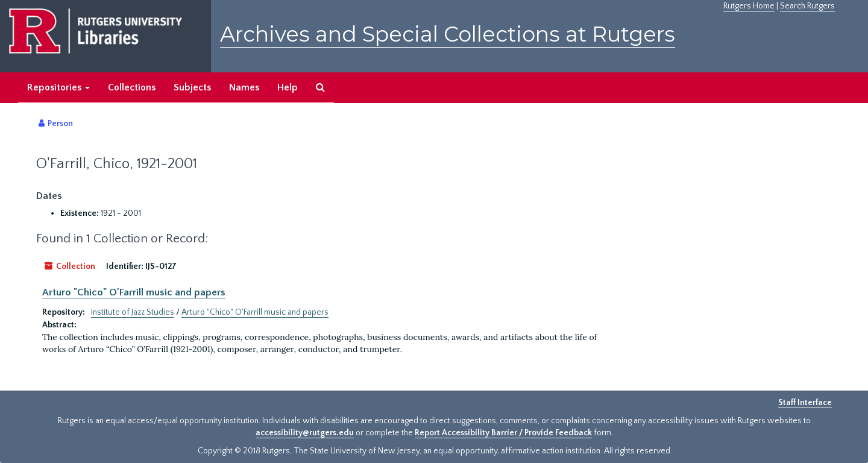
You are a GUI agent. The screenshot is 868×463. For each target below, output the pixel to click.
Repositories (58, 87)
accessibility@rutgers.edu (305, 433)
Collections (132, 87)
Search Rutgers (807, 6)
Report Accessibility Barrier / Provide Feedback (503, 433)
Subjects (192, 87)
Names (244, 87)
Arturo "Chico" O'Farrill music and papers (134, 292)
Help (288, 87)
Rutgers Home (749, 6)
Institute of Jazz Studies (133, 312)
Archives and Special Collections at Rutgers (448, 34)
